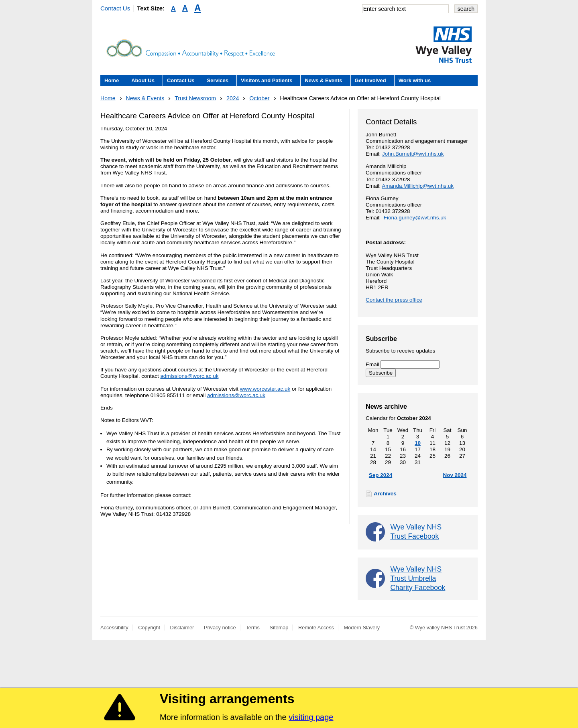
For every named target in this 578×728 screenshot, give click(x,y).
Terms (253, 628)
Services (218, 80)
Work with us (415, 80)
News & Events (323, 80)
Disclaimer (182, 628)
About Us (143, 80)
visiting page (311, 717)
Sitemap (279, 628)
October (259, 98)
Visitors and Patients (267, 80)
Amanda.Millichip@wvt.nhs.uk (418, 186)
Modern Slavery (362, 628)
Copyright (149, 628)
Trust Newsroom (195, 98)
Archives (385, 494)
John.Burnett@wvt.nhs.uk (413, 154)
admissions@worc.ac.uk (189, 376)
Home (112, 80)
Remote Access (316, 628)
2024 (233, 98)
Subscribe (381, 373)
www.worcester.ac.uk (265, 389)
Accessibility (114, 628)
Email (403, 364)
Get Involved (370, 80)
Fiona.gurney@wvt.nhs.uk (415, 218)
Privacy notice (220, 628)
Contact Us (115, 8)
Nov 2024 (455, 475)
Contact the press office (394, 300)
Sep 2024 (381, 475)
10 (418, 443)
